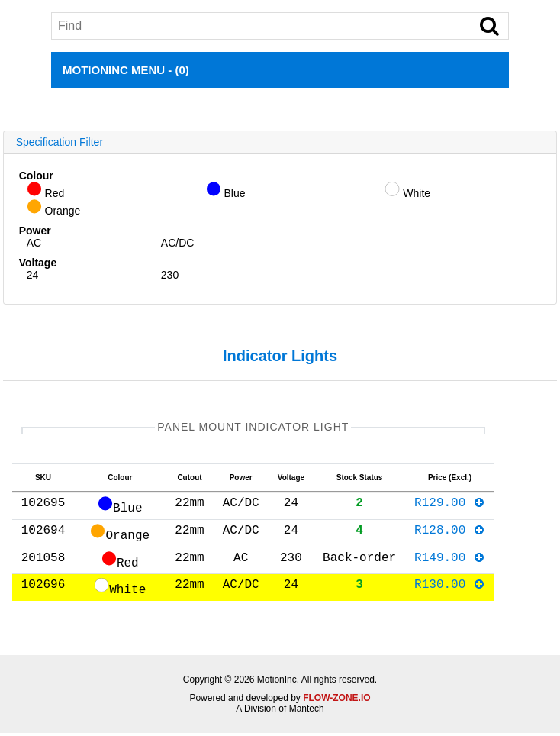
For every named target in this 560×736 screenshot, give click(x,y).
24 (33, 275)
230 (170, 275)
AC (34, 243)
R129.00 (450, 508)
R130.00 (450, 589)
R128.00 (450, 535)
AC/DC (178, 243)
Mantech (307, 712)
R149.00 (450, 563)
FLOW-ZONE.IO (336, 701)
